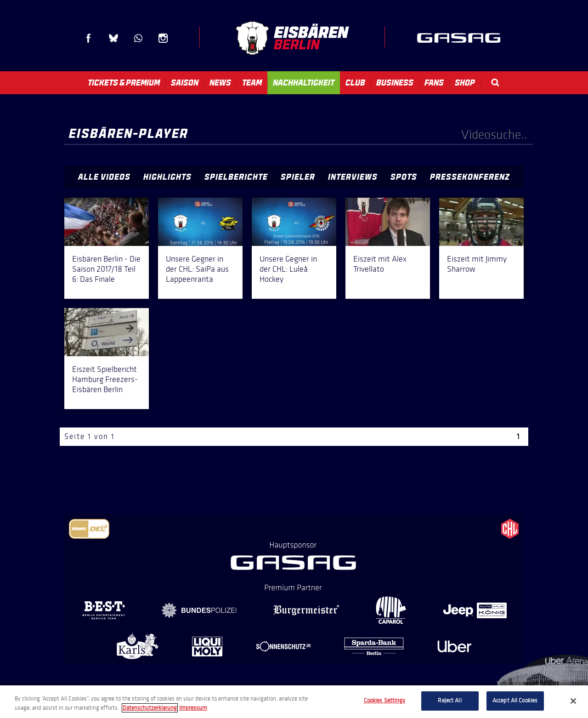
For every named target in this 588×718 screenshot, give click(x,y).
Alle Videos (104, 177)
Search (495, 83)
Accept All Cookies (515, 701)
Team (252, 83)
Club (355, 83)
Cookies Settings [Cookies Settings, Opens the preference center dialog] (385, 701)
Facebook (89, 38)
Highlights (167, 177)
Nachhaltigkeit (304, 83)
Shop (465, 83)
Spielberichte (236, 177)
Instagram (163, 38)
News (220, 83)
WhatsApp (138, 38)
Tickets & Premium (124, 83)
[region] (294, 702)
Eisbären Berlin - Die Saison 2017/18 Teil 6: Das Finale (106, 269)
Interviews (353, 177)
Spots (404, 177)
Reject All (449, 701)
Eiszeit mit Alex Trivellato (380, 264)
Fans (434, 83)
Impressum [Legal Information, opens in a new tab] (193, 708)
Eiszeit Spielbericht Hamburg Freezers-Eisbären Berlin (105, 379)
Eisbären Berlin (292, 38)
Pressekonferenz (470, 177)
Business (395, 83)
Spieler (298, 177)
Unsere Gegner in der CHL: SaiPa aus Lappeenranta (197, 269)
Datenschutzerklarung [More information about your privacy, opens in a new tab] (150, 708)
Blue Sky (113, 38)
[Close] (573, 701)
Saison (185, 83)
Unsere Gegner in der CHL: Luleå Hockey (288, 269)
